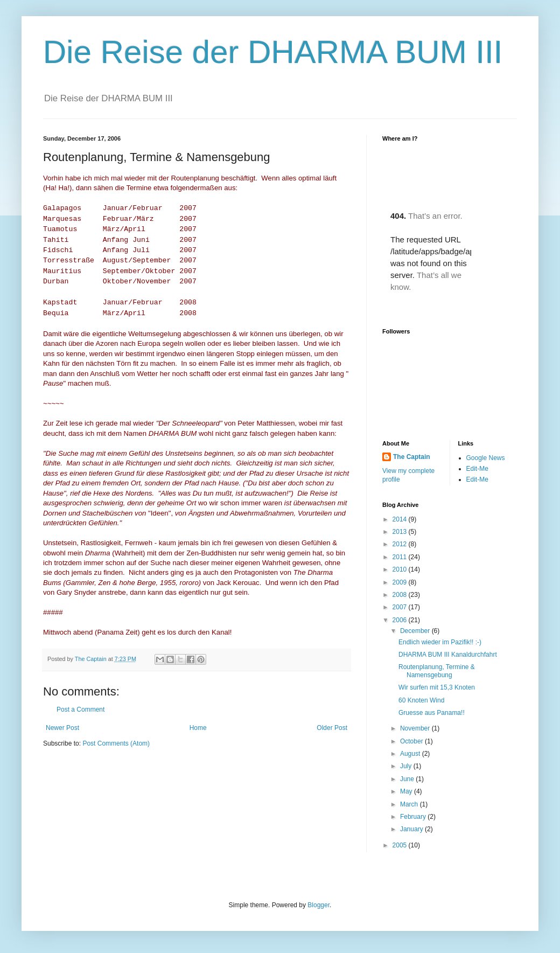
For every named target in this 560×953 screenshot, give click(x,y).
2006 (401, 620)
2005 (401, 845)
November (416, 728)
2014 (401, 519)
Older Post (332, 728)
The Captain (412, 457)
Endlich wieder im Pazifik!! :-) (440, 642)
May (407, 791)
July (407, 766)
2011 (401, 557)
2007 (401, 607)
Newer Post (62, 728)
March (410, 804)
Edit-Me (477, 469)
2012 (401, 544)
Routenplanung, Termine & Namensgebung (437, 671)
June (408, 779)
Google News (486, 458)
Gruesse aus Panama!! (432, 713)
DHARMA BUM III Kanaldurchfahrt (448, 655)
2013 (401, 532)
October (412, 741)
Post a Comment (80, 709)
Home (198, 728)
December (416, 631)
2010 (401, 569)
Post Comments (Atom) (116, 743)
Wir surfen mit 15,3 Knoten (439, 687)
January (412, 829)
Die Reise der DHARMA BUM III (273, 52)
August (411, 754)
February (414, 817)
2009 (401, 582)
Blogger (318, 905)
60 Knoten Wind (422, 700)
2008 (401, 595)
